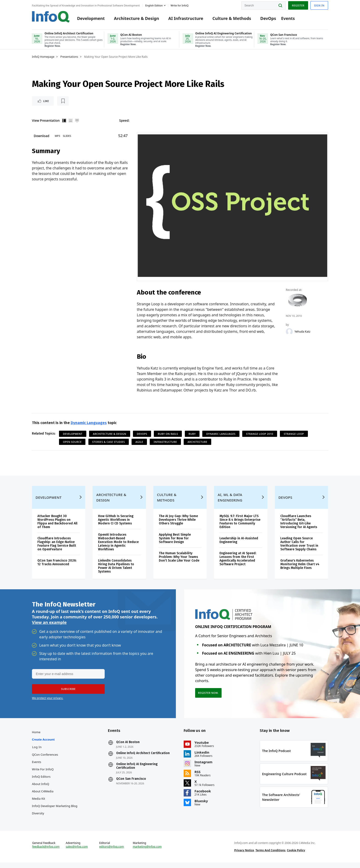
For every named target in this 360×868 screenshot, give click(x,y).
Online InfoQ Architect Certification (143, 757)
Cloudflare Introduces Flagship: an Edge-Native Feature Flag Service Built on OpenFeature (57, 546)
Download (42, 136)
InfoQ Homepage (43, 57)
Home (36, 736)
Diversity (38, 817)
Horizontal (71, 121)
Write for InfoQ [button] (180, 5)
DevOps (268, 19)
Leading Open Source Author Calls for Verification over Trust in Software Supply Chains (299, 546)
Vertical (64, 121)
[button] (68, 692)
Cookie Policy (296, 855)
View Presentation (46, 121)
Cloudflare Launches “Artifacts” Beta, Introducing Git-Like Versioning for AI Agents (299, 524)
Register (298, 5)
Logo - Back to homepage (51, 17)
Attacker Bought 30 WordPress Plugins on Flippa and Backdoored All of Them (57, 524)
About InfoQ (41, 787)
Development (91, 19)
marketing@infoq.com (147, 851)
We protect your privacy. (48, 701)
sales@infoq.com (77, 851)
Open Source (72, 442)
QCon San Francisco (131, 782)
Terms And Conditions (271, 855)
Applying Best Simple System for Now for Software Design (175, 540)
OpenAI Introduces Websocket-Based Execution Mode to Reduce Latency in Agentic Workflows (118, 544)
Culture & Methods (232, 19)
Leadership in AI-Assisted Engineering (239, 542)
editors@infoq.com (111, 851)
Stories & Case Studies (109, 442)
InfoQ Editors (41, 780)
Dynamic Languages (89, 423)
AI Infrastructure (186, 19)
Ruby (192, 434)
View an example (49, 625)
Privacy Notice (244, 855)
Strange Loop (294, 434)
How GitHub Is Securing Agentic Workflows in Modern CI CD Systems (116, 522)
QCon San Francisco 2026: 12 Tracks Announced (57, 564)
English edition (154, 5)
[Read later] (59, 102)
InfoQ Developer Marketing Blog (55, 809)
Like (44, 101)
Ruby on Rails (168, 434)
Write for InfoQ (43, 773)
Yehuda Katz (302, 332)
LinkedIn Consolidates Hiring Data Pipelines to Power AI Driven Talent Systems (116, 568)
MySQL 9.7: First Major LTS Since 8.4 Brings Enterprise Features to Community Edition (240, 524)
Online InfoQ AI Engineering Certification (137, 769)
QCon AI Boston (128, 746)
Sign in (319, 5)
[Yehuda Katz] (289, 332)
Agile (139, 442)
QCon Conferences (45, 758)
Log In (37, 750)
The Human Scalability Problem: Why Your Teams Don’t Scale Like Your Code (179, 559)
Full (77, 121)
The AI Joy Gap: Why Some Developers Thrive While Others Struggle (178, 522)
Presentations (69, 57)
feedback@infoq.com (46, 851)
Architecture (197, 442)
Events (288, 19)
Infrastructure (165, 442)
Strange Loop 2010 (260, 434)
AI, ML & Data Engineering (230, 499)
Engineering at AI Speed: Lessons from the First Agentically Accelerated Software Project (238, 561)
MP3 (58, 136)
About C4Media (43, 795)
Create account (43, 743)
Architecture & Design (136, 19)
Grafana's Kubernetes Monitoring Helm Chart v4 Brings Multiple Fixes (300, 566)
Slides (67, 136)
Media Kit (38, 802)
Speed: (124, 121)
